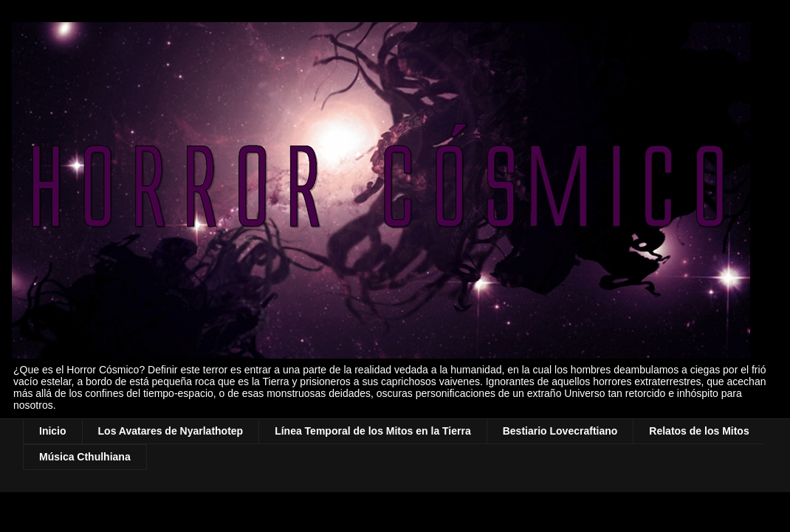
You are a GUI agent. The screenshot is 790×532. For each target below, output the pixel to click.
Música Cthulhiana (85, 457)
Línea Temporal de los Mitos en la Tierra (373, 431)
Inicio (53, 431)
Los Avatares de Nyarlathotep (171, 431)
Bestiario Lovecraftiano (560, 431)
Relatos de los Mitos (699, 431)
